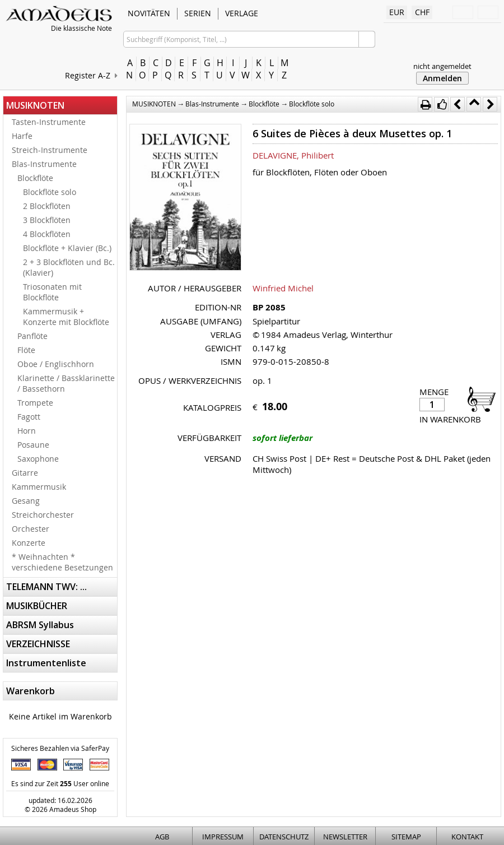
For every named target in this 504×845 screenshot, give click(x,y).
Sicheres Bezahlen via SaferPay (60, 748)
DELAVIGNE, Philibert (293, 155)
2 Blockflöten (47, 206)
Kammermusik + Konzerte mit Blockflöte (66, 317)
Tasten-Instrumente (49, 122)
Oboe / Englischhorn (56, 364)
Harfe (22, 136)
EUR (397, 12)
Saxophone (38, 459)
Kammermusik (39, 487)
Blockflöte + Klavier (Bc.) (67, 248)
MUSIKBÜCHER (37, 606)
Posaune (33, 445)
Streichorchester (43, 515)
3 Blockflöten (47, 220)
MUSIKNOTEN (35, 105)
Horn (27, 431)
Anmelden (442, 78)
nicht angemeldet (442, 66)
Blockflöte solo (50, 192)
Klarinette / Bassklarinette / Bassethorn (66, 383)
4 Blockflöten (47, 234)
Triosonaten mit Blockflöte (52, 292)
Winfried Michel (283, 288)
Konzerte (29, 543)
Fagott (29, 417)
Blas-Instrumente (44, 164)
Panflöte (32, 336)
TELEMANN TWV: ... (46, 587)
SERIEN (198, 13)
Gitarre (25, 473)
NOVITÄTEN (149, 13)
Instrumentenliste (46, 663)
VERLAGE (242, 13)
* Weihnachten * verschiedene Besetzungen (62, 562)
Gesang (26, 501)
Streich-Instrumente (50, 150)
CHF (422, 12)
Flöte (26, 350)
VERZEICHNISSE (38, 644)
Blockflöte (35, 178)
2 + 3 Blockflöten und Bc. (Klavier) (69, 267)
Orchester (31, 529)
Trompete (35, 403)
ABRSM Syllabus (40, 625)
